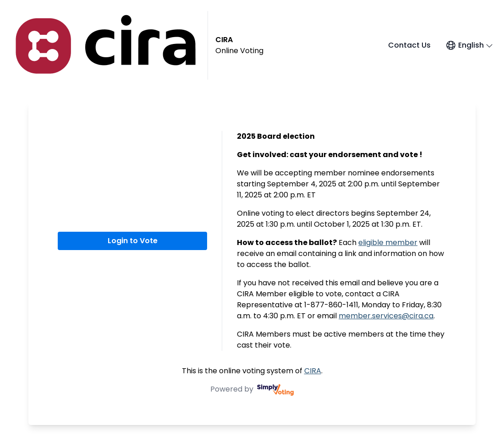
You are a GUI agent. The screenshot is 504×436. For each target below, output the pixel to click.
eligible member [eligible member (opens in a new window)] (388, 243)
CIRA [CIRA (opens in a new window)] (313, 371)
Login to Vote (133, 241)
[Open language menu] (469, 45)
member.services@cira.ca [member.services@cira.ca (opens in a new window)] (386, 316)
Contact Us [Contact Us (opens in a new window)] (409, 45)
